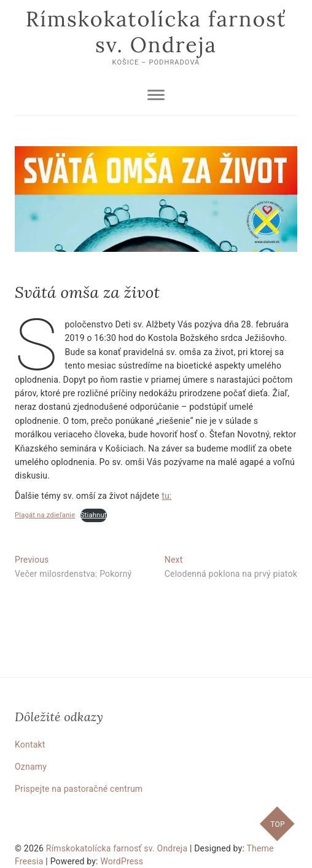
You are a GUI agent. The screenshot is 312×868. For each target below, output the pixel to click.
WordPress (122, 861)
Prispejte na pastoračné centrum (79, 789)
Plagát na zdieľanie (45, 515)
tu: (166, 496)
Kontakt (30, 745)
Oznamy (31, 767)
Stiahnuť (94, 515)
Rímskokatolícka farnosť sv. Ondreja (156, 32)
